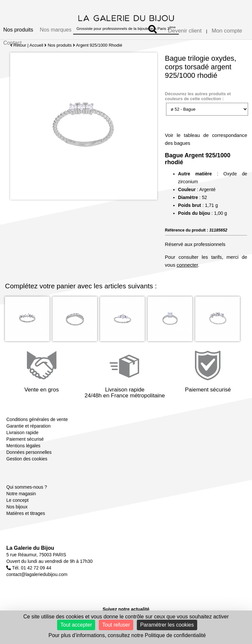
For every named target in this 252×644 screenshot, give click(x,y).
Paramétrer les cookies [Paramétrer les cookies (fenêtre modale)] (167, 625)
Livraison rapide (22, 433)
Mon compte (227, 31)
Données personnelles (29, 452)
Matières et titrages (26, 513)
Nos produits (18, 30)
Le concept (17, 500)
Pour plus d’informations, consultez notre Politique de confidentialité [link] (127, 635)
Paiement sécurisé (25, 439)
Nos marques (56, 30)
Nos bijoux (17, 507)
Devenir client (185, 31)
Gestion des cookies (27, 459)
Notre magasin (21, 494)
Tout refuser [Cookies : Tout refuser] (116, 625)
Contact (12, 43)
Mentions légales (23, 446)
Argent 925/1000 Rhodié (99, 45)
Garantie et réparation (28, 426)
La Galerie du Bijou (30, 548)
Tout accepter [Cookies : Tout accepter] (76, 625)
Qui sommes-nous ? (27, 487)
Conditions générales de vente (37, 419)
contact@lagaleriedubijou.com (37, 574)
